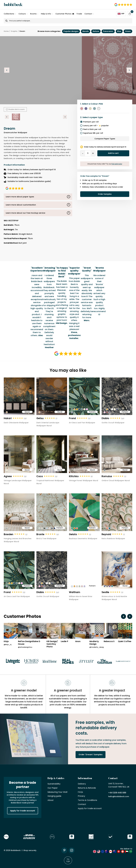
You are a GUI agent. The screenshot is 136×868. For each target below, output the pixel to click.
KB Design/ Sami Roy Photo (52, 644)
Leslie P (64, 641)
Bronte (40, 534)
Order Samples (105, 194)
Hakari (8, 418)
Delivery (82, 784)
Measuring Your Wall (57, 792)
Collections (9, 14)
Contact (88, 14)
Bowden (9, 534)
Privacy (81, 796)
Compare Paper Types (105, 139)
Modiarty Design (94, 643)
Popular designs (71, 31)
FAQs (80, 792)
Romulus (107, 476)
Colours (22, 14)
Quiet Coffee (125, 641)
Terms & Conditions (87, 800)
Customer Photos (65, 14)
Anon (78, 641)
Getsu (40, 418)
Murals (86, 31)
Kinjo (6, 641)
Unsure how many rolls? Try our (105, 164)
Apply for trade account (23, 811)
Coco (40, 476)
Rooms (33, 14)
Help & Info (46, 14)
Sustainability (54, 784)
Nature (96, 31)
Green (128, 31)
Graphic (14, 31)
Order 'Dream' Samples (91, 755)
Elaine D (36, 641)
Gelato (73, 534)
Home (6, 31)
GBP (121, 14)
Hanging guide (54, 796)
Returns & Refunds (87, 788)
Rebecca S (109, 641)
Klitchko (74, 476)
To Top (68, 860)
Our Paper (53, 788)
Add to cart (113, 153)
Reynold (106, 534)
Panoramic (108, 31)
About (51, 800)
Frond (72, 418)
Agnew (8, 476)
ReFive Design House (25, 643)
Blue (119, 31)
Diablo (105, 418)
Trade (79, 14)
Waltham (75, 592)
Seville (105, 592)
